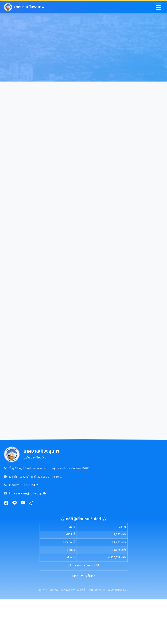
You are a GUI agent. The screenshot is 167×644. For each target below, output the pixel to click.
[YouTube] (23, 503)
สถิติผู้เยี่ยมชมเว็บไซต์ (83, 519)
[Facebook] (6, 503)
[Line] (15, 503)
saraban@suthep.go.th (31, 494)
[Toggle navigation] (158, 7)
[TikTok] (31, 503)
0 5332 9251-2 (29, 485)
